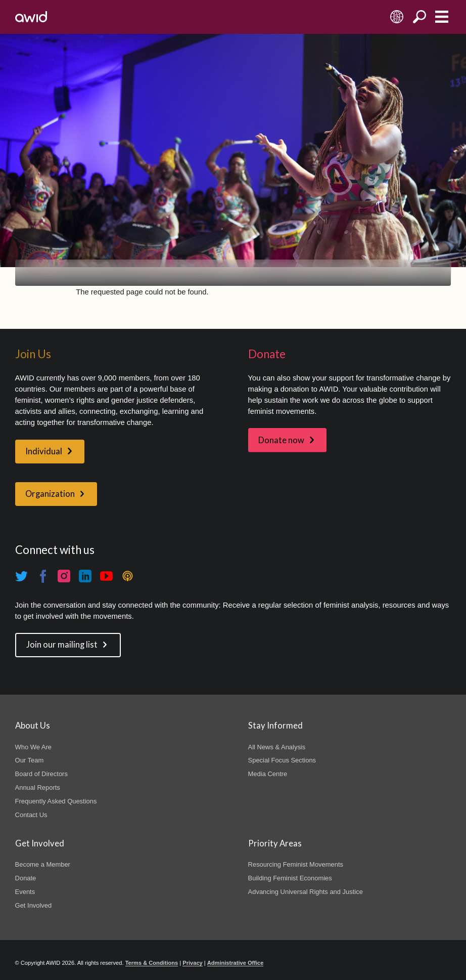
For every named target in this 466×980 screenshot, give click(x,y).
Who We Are (33, 747)
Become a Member (43, 864)
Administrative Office (236, 963)
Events (25, 892)
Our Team (30, 760)
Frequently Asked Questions (56, 801)
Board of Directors (41, 774)
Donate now (281, 440)
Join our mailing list (62, 645)
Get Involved (34, 905)
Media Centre (268, 774)
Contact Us (31, 815)
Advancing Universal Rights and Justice (306, 892)
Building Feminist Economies (290, 878)
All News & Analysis (277, 747)
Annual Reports (38, 787)
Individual (44, 451)
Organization (50, 494)
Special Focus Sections (282, 760)
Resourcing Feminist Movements (296, 864)
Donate (26, 878)
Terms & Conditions (152, 963)
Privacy (192, 963)
